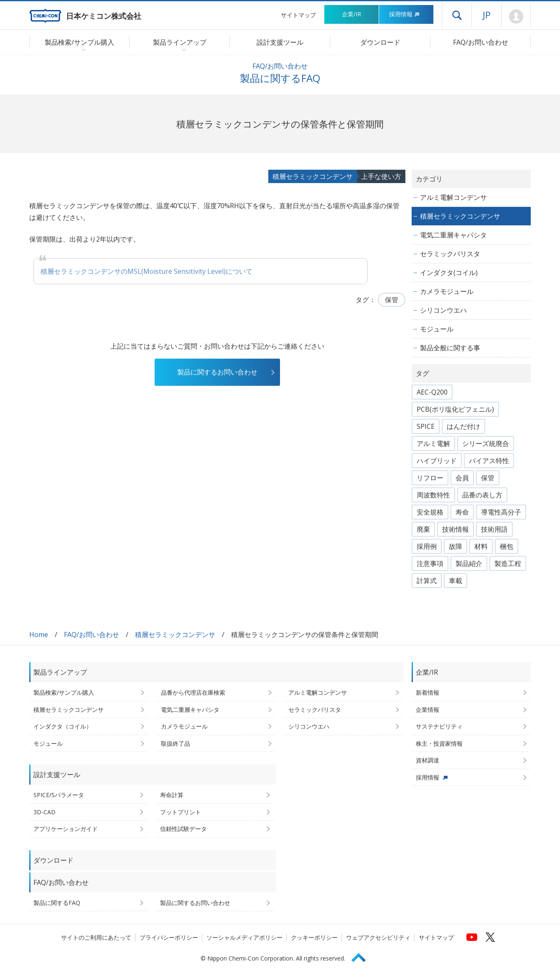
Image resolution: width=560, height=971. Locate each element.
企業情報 (428, 710)
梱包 (507, 546)
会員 (462, 478)
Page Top (362, 956)
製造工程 (508, 563)
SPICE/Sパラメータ (59, 795)
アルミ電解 (433, 443)
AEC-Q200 (432, 392)
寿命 (462, 512)
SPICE (426, 426)
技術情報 (456, 529)
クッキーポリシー (314, 937)
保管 (392, 300)
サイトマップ (298, 15)
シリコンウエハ (443, 310)
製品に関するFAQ (57, 903)
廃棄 (423, 529)
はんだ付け (463, 426)
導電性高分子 (501, 512)
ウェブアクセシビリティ (378, 937)
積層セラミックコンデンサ (313, 176)
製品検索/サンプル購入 (64, 692)
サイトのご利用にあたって (96, 937)
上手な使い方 (381, 176)
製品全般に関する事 (450, 348)
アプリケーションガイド (66, 829)
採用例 (427, 546)
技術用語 (494, 529)
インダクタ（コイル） (63, 726)
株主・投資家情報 (439, 743)
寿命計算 (172, 795)
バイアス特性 (489, 461)
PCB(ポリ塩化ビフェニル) (455, 409)
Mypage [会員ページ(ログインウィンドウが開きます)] (516, 17)
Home (39, 635)
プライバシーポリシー (169, 937)
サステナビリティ (439, 726)
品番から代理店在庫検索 (193, 692)
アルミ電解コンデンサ (453, 197)
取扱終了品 (176, 743)
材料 (481, 546)
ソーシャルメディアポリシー (244, 937)
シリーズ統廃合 (486, 443)
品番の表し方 (482, 495)
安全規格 (430, 512)
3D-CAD (45, 812)
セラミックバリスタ (450, 254)
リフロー (430, 478)
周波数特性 (433, 495)
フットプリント (181, 812)
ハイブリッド (437, 461)
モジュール (437, 329)
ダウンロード (380, 42)
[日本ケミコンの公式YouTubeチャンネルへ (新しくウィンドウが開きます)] (472, 937)
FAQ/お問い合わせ (481, 42)
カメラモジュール (447, 291)
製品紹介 (469, 563)
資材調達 (428, 760)
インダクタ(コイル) (449, 273)
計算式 (427, 581)
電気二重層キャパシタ (453, 235)
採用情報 (404, 14)
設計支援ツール (280, 42)
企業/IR (351, 14)
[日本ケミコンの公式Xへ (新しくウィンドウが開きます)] (490, 937)
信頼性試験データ (183, 829)
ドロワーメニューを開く (457, 15)
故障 (456, 546)
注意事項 (430, 563)
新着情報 (428, 692)
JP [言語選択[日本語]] (487, 15)
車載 (456, 581)
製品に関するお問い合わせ (217, 372)
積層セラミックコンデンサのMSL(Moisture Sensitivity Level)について (146, 271)
